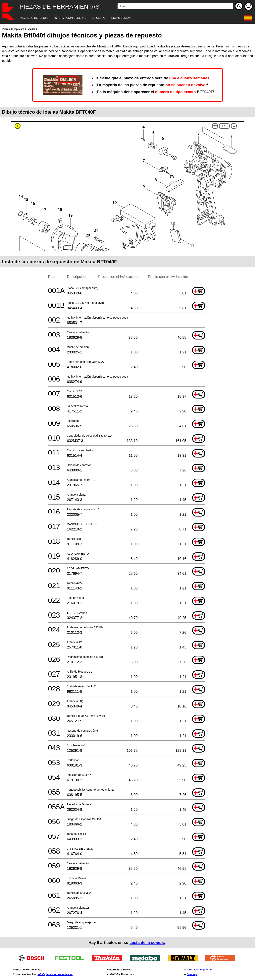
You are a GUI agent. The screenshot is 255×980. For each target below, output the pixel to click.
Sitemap (192, 974)
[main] (127, 487)
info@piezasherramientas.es (55, 974)
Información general (199, 970)
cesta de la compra (147, 943)
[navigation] (122, 18)
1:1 (225, 126)
